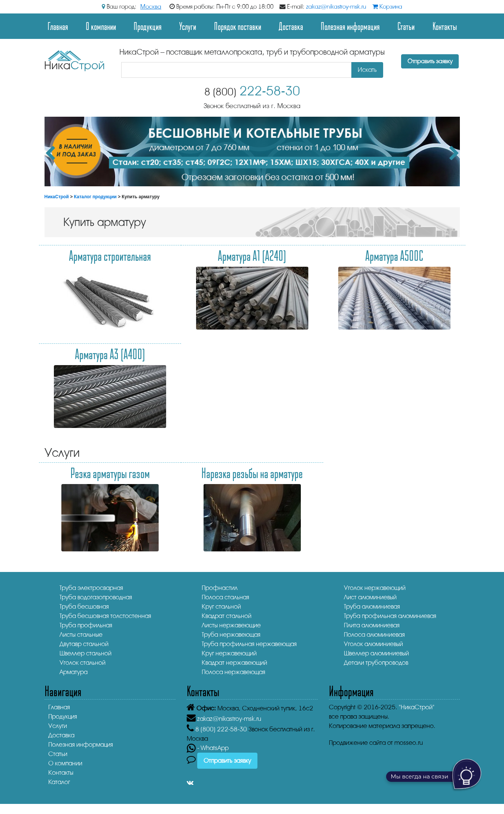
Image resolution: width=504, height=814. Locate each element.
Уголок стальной (83, 663)
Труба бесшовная (84, 607)
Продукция (148, 26)
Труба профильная (86, 625)
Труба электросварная (91, 588)
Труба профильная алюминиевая (390, 616)
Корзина (387, 7)
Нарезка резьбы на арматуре (252, 473)
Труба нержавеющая (231, 635)
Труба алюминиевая (372, 607)
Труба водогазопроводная (96, 597)
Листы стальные (81, 635)
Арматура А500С (394, 255)
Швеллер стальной (85, 653)
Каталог (59, 782)
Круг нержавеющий (229, 653)
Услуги (188, 26)
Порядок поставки (238, 26)
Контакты (445, 26)
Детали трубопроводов (376, 663)
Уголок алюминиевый (373, 644)
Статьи (406, 26)
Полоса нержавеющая (233, 672)
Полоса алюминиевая (374, 635)
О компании (101, 26)
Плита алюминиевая (372, 625)
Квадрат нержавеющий (234, 663)
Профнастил (220, 588)
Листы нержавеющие (231, 625)
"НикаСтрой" (417, 707)
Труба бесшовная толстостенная (105, 616)
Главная (58, 26)
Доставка (291, 26)
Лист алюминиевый (370, 597)
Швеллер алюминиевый (376, 653)
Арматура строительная (110, 255)
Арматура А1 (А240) (252, 255)
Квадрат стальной (227, 616)
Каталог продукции (95, 197)
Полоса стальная (225, 597)
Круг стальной (221, 607)
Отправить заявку (430, 61)
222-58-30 (252, 91)
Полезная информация (350, 26)
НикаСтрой (57, 197)
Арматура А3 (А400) (110, 354)
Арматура (74, 672)
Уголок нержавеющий (375, 588)
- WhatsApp (208, 748)
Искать (367, 70)
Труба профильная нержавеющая (249, 644)
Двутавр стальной (84, 644)
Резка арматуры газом (110, 473)
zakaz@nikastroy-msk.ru (336, 7)
